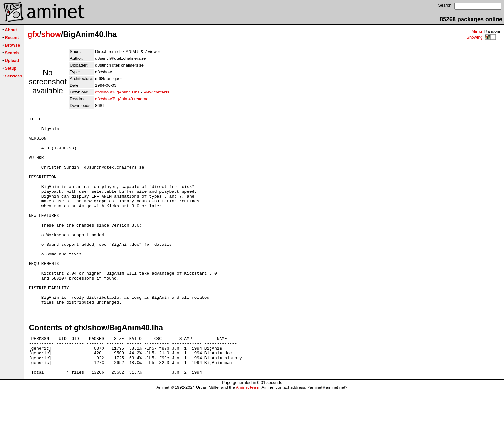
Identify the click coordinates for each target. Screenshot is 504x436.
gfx (33, 34)
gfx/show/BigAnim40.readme (122, 99)
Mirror (477, 31)
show (51, 34)
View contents (156, 92)
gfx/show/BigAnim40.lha (117, 92)
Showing (474, 37)
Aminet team (248, 434)
